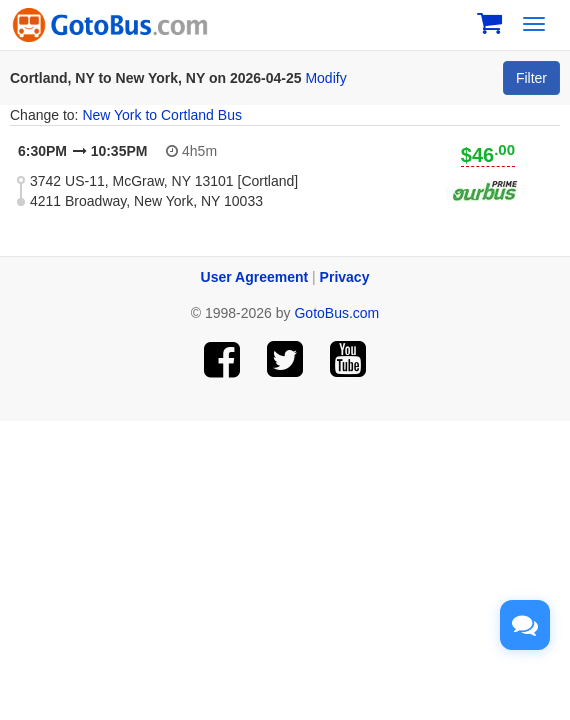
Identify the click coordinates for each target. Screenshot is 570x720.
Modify (325, 78)
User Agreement (255, 277)
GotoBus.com (336, 313)
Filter (531, 78)
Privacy (345, 277)
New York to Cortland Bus (162, 115)
